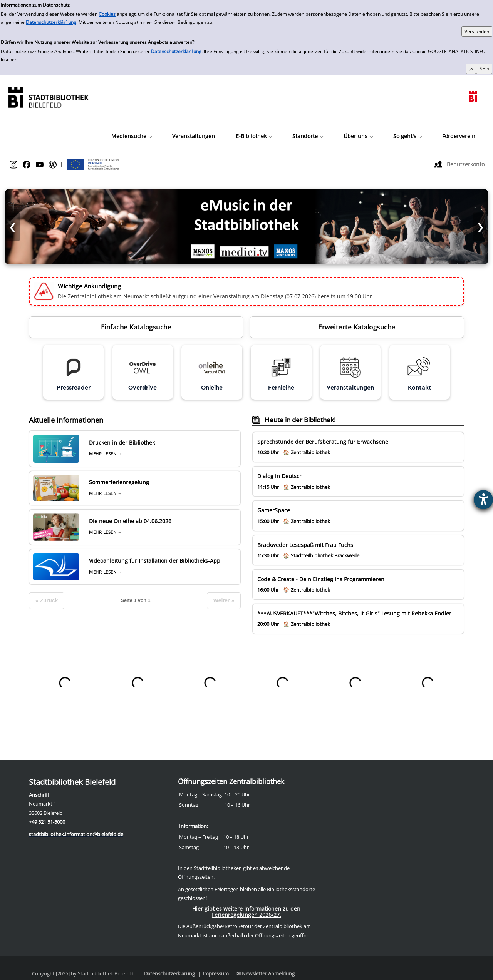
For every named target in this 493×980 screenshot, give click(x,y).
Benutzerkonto (466, 164)
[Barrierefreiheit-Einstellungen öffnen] (483, 500)
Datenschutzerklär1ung (51, 22)
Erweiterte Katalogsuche (357, 327)
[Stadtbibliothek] (48, 96)
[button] (131, 136)
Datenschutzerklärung (169, 973)
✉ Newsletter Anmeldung (266, 973)
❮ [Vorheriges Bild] (13, 227)
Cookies (107, 14)
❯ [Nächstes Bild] (480, 227)
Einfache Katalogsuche (136, 327)
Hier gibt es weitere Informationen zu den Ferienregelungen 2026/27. (246, 912)
